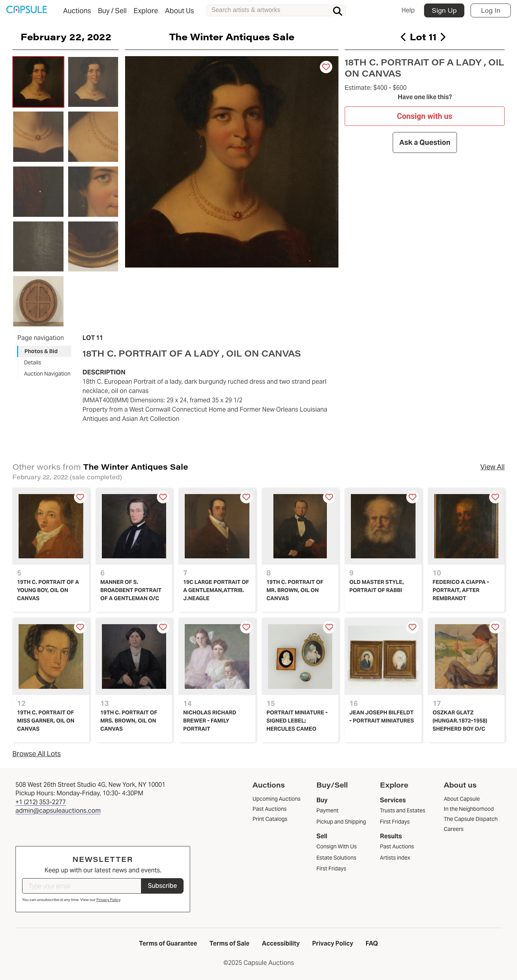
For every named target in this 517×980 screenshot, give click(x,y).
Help (408, 10)
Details (33, 362)
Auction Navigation (47, 374)
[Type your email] (82, 886)
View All (492, 467)
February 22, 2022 (66, 36)
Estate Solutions (336, 858)
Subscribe (162, 886)
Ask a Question (425, 142)
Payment (327, 810)
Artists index (395, 858)
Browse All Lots (37, 754)
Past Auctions (397, 846)
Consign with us (425, 116)
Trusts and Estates (403, 810)
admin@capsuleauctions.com (58, 811)
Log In (491, 10)
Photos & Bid (41, 351)
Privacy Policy (108, 900)
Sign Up (444, 10)
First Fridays (331, 868)
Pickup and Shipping (341, 822)
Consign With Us (337, 846)
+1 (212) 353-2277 (41, 802)
